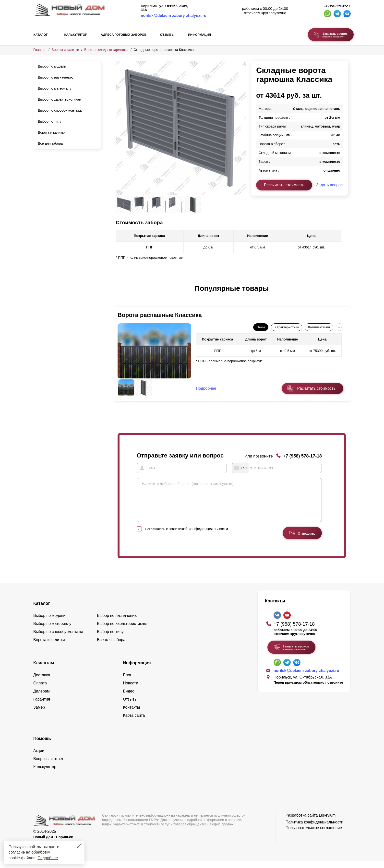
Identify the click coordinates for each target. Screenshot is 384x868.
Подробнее (48, 858)
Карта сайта (134, 722)
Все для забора (50, 143)
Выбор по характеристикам (60, 99)
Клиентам (44, 670)
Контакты (131, 714)
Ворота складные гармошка (106, 50)
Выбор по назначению (56, 77)
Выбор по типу (50, 121)
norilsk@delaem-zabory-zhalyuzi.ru (174, 16)
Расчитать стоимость (316, 388)
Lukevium (327, 822)
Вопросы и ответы (50, 766)
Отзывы (167, 35)
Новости (131, 690)
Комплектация (319, 327)
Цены (261, 327)
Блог (127, 682)
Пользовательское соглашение (314, 835)
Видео (129, 698)
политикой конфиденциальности (198, 536)
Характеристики (287, 327)
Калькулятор (76, 35)
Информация (200, 35)
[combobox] (240, 468)
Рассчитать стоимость (284, 185)
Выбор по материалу (55, 88)
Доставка (42, 682)
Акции (39, 758)
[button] (119, 293)
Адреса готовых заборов (124, 35)
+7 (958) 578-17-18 (337, 6)
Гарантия (42, 706)
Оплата (40, 690)
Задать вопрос (329, 185)
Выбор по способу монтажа (60, 110)
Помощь (42, 746)
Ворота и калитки (65, 50)
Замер (39, 714)
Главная (40, 50)
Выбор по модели (52, 66)
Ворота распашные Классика (160, 315)
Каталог (41, 35)
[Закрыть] (79, 846)
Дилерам (42, 698)
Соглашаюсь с (186, 536)
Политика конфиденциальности (314, 829)
